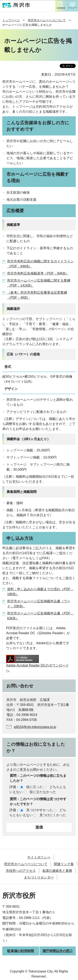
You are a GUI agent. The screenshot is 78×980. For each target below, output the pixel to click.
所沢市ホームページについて (47, 20)
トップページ (11, 20)
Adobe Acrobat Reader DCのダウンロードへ (37, 664)
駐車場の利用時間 (21, 951)
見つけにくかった (53, 815)
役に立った (35, 787)
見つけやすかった (40, 810)
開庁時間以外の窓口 (58, 951)
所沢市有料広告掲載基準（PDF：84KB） (38, 273)
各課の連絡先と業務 (57, 871)
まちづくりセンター (39, 877)
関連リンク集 (64, 864)
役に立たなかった (43, 792)
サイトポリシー (39, 857)
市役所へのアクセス (21, 871)
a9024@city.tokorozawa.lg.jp (35, 727)
